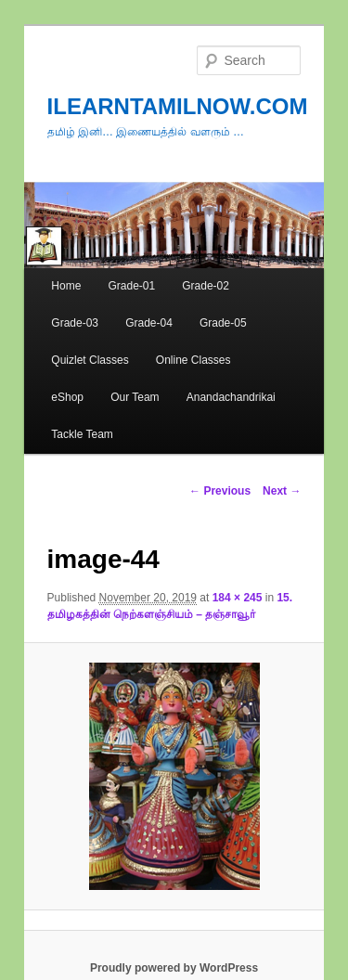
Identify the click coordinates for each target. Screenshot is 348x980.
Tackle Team (82, 434)
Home (66, 286)
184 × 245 (238, 598)
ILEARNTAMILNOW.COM (178, 106)
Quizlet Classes (90, 360)
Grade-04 (149, 323)
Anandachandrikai (231, 397)
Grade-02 (206, 286)
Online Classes (193, 360)
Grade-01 (131, 286)
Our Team (135, 397)
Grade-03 (75, 323)
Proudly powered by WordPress (174, 968)
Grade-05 (223, 323)
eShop (67, 397)
